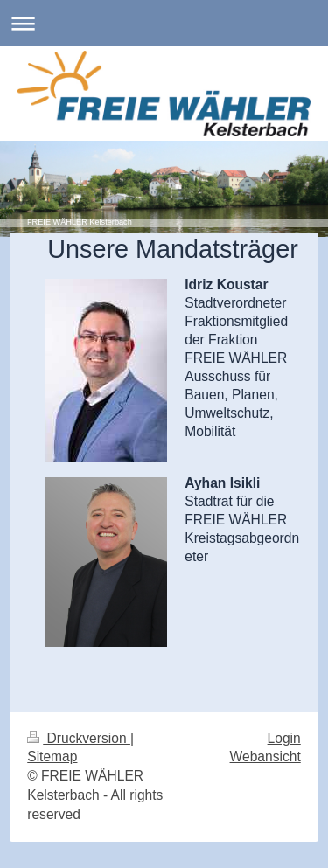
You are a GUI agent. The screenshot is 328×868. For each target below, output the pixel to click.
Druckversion (79, 738)
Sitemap (52, 757)
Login (284, 738)
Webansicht (265, 757)
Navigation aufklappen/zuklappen (164, 23)
